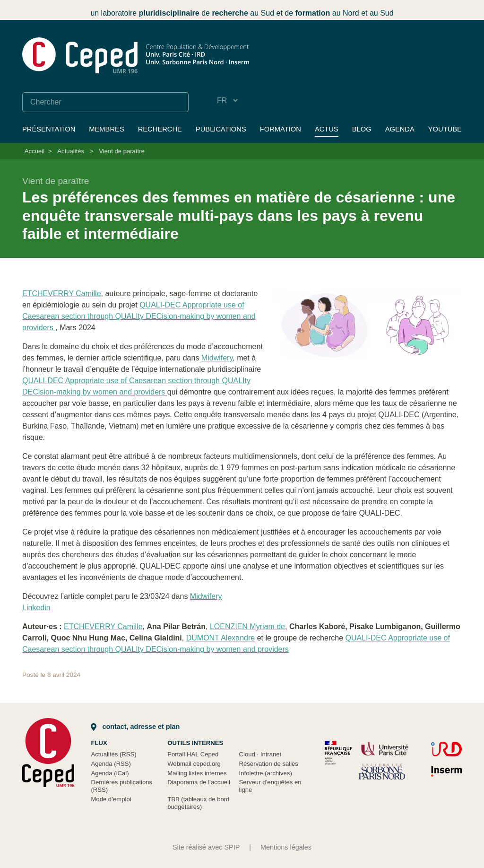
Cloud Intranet (260, 754)
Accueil (35, 151)
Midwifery (217, 358)
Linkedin (36, 608)
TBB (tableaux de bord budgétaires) (198, 803)
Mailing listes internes (197, 773)
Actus (327, 129)
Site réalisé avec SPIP (206, 847)
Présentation (49, 129)
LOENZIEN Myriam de (247, 627)
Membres (106, 129)
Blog (362, 129)
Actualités (71, 151)
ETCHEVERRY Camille (62, 294)
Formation (281, 129)
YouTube (445, 129)
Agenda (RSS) (111, 764)
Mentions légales (286, 847)
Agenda (400, 129)
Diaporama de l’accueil (199, 782)
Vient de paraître (122, 151)
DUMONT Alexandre (221, 638)
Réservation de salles (269, 764)
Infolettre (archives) (266, 773)
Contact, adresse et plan (135, 727)
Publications (221, 129)
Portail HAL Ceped (193, 754)
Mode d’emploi (111, 799)
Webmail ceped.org (194, 764)
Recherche (160, 129)
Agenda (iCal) (110, 773)
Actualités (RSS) (113, 754)
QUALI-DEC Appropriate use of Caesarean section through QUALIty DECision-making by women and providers (139, 316)
